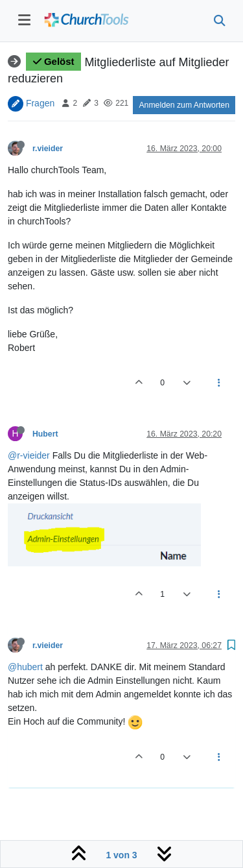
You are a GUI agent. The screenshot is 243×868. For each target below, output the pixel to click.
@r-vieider (29, 455)
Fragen (40, 102)
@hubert (25, 667)
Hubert (45, 434)
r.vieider (48, 149)
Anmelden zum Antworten (184, 105)
